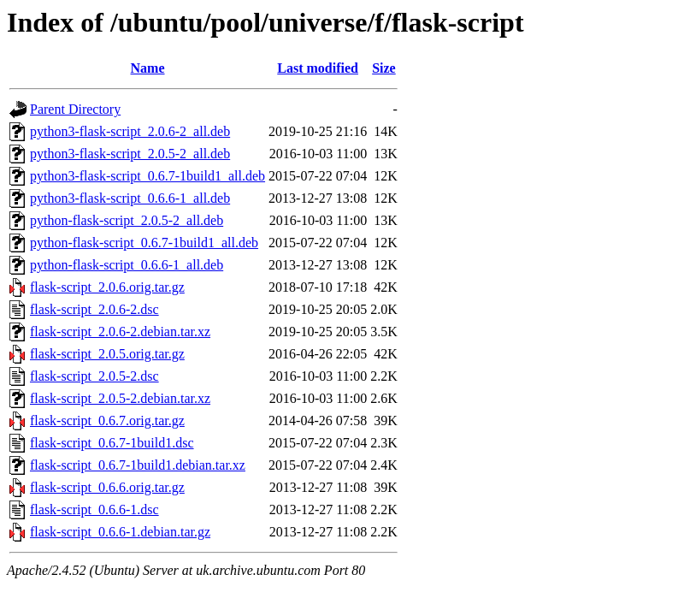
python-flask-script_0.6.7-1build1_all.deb (144, 243)
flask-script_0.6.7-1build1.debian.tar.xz (138, 465)
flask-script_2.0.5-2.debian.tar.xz (120, 398)
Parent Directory (75, 109)
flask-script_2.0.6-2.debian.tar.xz (120, 332)
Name (148, 68)
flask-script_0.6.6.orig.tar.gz (107, 487)
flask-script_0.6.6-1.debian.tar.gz (120, 532)
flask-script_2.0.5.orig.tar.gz (107, 354)
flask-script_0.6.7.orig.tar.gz (107, 421)
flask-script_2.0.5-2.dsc (94, 376)
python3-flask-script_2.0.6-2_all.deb (130, 131)
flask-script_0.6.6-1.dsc (94, 509)
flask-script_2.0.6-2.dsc (94, 309)
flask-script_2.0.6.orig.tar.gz (107, 287)
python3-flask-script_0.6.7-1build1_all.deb (147, 176)
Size (384, 68)
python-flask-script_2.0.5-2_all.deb (127, 220)
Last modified (318, 68)
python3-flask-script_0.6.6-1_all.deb (130, 198)
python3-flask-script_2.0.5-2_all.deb (130, 154)
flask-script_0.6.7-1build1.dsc (112, 443)
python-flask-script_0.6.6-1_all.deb (127, 265)
